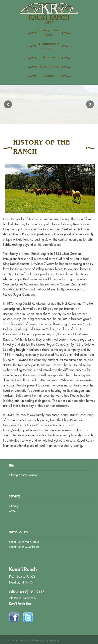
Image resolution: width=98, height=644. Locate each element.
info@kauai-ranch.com (22, 598)
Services (49, 58)
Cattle (12, 511)
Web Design (36, 641)
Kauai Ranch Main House (24, 542)
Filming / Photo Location (24, 475)
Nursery (14, 506)
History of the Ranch (49, 33)
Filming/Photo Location (49, 46)
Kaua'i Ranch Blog (20, 604)
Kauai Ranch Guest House (24, 547)
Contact (49, 76)
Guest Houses (49, 67)
